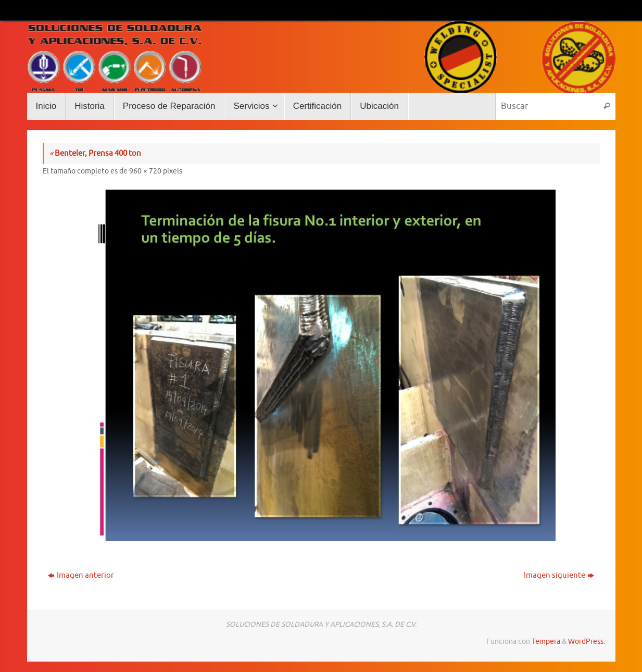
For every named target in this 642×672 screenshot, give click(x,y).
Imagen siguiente (559, 575)
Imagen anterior (81, 575)
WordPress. (587, 642)
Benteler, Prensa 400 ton (95, 153)
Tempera (546, 642)
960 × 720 (145, 171)
